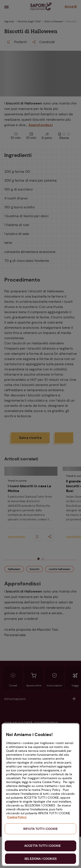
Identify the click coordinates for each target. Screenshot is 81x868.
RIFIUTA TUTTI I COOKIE (40, 829)
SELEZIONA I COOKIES (40, 859)
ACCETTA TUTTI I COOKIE (42, 846)
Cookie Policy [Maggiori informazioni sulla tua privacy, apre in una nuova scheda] (17, 817)
